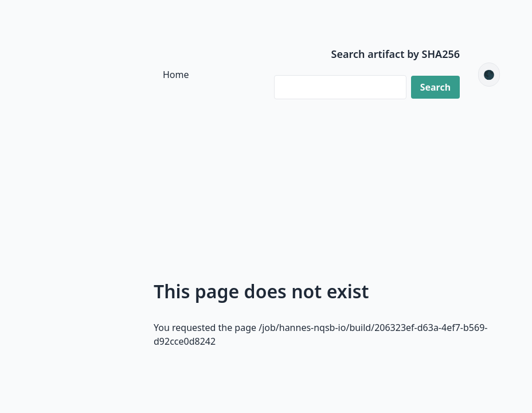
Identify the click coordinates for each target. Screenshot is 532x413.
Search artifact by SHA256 (396, 54)
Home (176, 75)
